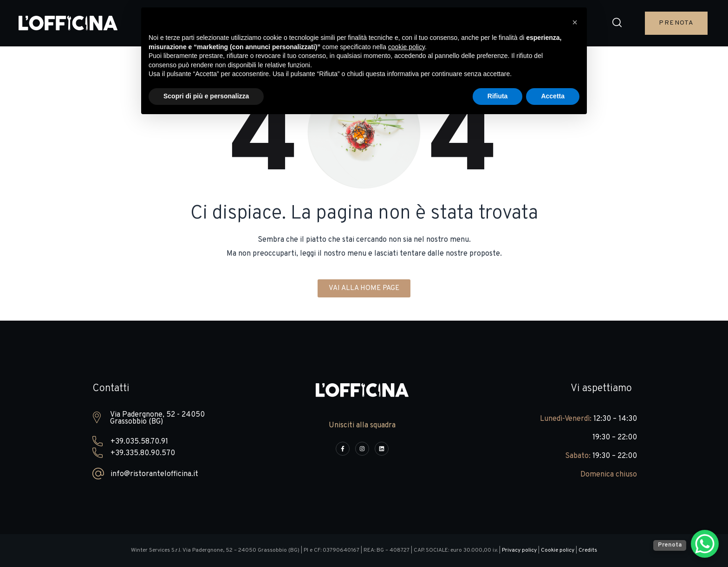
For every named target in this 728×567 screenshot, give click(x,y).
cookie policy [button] (406, 47)
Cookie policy (558, 550)
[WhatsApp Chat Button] (705, 544)
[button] (617, 23)
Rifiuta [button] (498, 96)
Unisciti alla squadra (362, 425)
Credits (588, 550)
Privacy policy (519, 550)
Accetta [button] (553, 96)
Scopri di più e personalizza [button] (206, 96)
